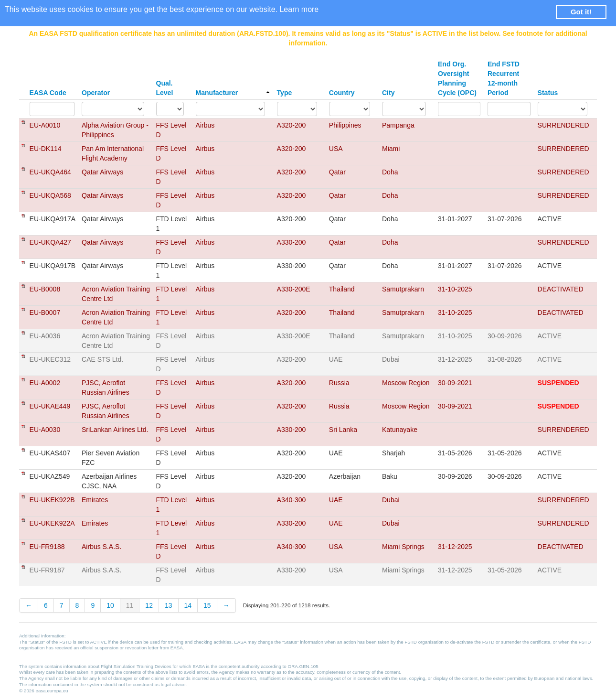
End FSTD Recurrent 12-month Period (504, 78)
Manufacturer (233, 93)
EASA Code (48, 93)
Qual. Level (165, 88)
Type (285, 93)
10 (110, 605)
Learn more (299, 9)
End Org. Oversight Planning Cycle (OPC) (457, 78)
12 (149, 605)
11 (130, 605)
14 (188, 605)
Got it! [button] (581, 12)
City (388, 93)
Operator (96, 93)
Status (548, 93)
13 (169, 605)
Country (342, 93)
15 (207, 605)
